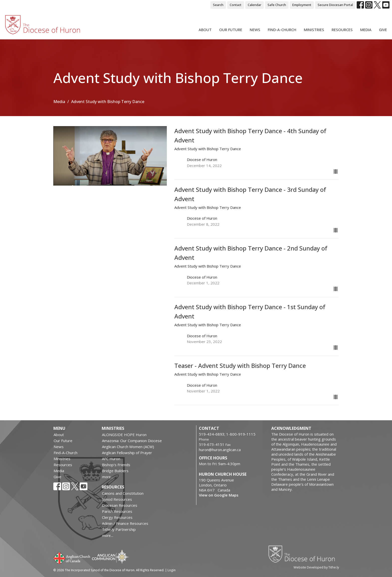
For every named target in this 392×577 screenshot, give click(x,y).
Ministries (314, 30)
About (205, 30)
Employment (302, 5)
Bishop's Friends (116, 465)
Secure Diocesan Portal (335, 5)
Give (383, 30)
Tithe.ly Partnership (119, 529)
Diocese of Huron (303, 554)
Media (366, 30)
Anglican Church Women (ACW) (128, 447)
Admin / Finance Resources (125, 523)
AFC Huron (111, 459)
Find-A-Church (282, 30)
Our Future (231, 30)
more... (108, 477)
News (255, 30)
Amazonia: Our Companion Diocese (132, 441)
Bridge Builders (115, 471)
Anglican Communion (110, 557)
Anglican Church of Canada (72, 557)
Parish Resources (117, 511)
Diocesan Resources (120, 505)
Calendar (254, 5)
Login (172, 570)
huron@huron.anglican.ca (220, 450)
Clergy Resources (117, 517)
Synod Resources (117, 499)
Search (218, 5)
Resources (342, 30)
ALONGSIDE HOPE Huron (124, 435)
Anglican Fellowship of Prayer (127, 453)
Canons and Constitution (123, 493)
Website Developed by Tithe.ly (316, 567)
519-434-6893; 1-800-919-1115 (227, 434)
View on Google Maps (219, 495)
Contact (236, 5)
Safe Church (277, 5)
